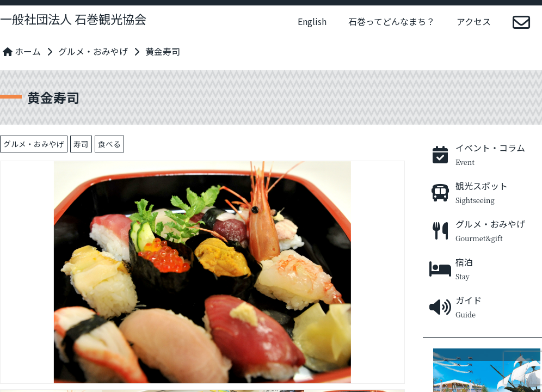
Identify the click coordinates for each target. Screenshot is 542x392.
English (312, 21)
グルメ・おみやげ (93, 51)
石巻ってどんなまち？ (392, 21)
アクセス (474, 21)
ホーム (22, 51)
